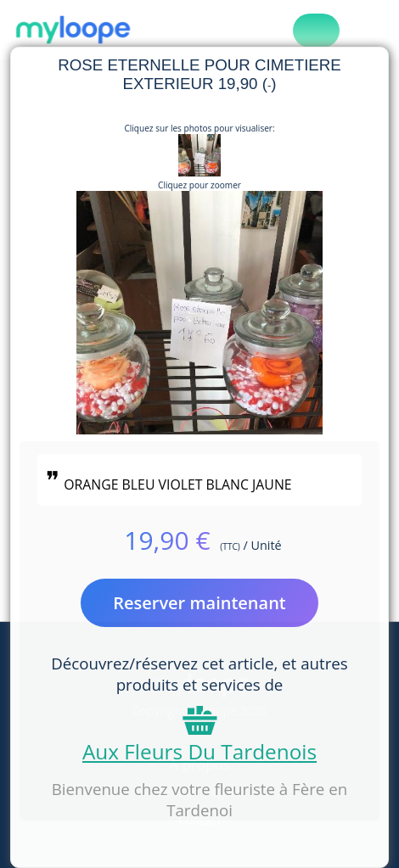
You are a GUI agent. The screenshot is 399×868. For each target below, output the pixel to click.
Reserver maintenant (199, 603)
